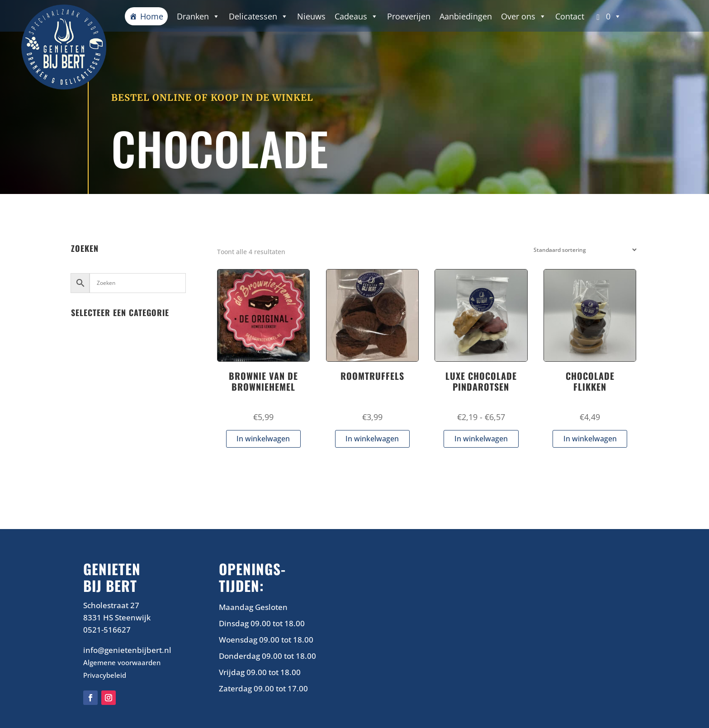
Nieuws (311, 16)
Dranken (198, 16)
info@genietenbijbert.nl (127, 650)
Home (152, 16)
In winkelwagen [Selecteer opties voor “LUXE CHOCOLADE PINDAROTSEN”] (481, 439)
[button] (607, 16)
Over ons (524, 16)
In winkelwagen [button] (263, 439)
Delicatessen (258, 16)
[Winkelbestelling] (583, 250)
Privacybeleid (105, 675)
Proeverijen (409, 16)
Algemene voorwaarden (122, 662)
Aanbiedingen (466, 16)
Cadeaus (356, 16)
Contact (570, 16)
